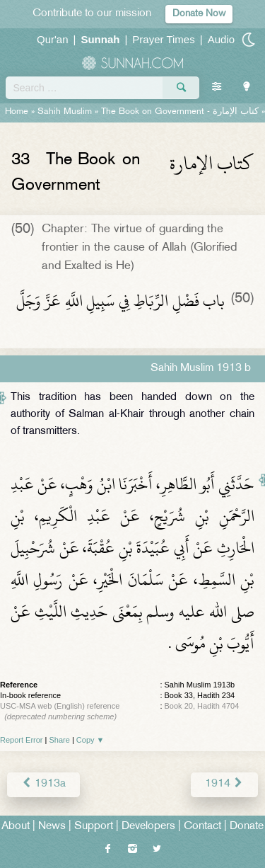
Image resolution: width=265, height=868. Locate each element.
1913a (43, 784)
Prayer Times (163, 39)
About (16, 827)
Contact (202, 827)
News (52, 827)
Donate (247, 827)
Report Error (22, 740)
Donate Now (199, 14)
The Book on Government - (180, 112)
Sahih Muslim (65, 112)
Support (94, 827)
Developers (148, 827)
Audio (221, 39)
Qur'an (53, 39)
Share (60, 740)
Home (17, 112)
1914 (224, 784)
